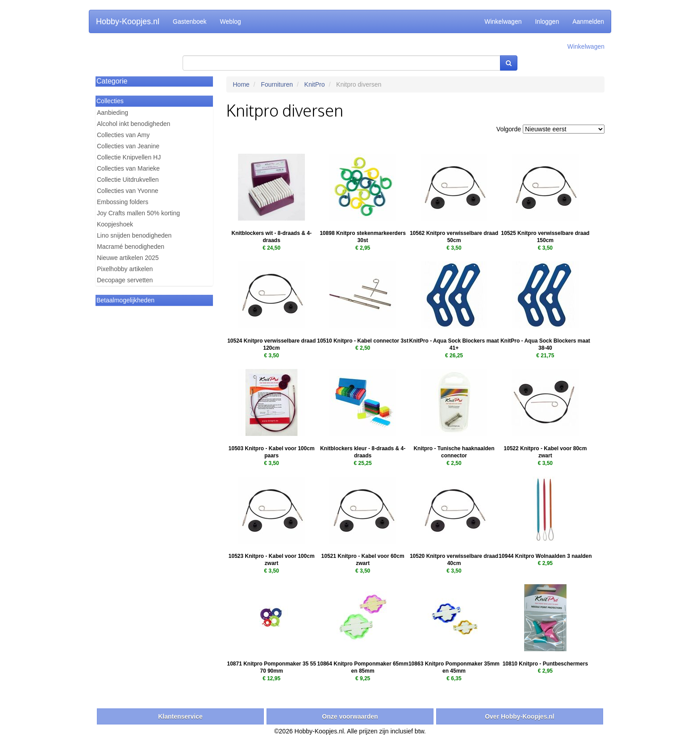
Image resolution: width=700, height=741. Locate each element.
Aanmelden (588, 21)
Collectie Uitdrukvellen (128, 180)
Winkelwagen (503, 21)
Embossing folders (123, 202)
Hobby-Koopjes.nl (128, 21)
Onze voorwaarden (350, 716)
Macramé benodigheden (131, 247)
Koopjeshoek (115, 224)
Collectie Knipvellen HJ (129, 157)
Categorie (112, 81)
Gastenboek (190, 21)
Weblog (231, 21)
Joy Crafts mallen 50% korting (138, 213)
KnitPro (315, 84)
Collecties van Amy (123, 135)
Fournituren (277, 84)
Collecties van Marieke (128, 168)
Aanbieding (112, 113)
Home (241, 84)
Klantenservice (180, 716)
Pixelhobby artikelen (125, 269)
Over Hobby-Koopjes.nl (520, 716)
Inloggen (547, 21)
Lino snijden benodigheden (134, 235)
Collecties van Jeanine (128, 146)
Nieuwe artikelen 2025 (128, 258)
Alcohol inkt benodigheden (133, 124)
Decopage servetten (125, 280)
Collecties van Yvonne (128, 191)
